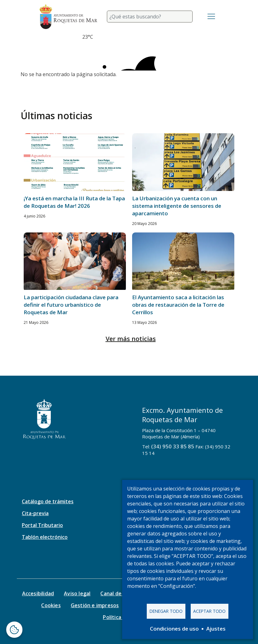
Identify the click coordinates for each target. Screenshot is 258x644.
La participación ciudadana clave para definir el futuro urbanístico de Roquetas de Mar (71, 305)
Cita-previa (35, 513)
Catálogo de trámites (48, 501)
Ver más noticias (131, 339)
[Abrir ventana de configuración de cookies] (14, 630)
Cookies (51, 605)
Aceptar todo (209, 611)
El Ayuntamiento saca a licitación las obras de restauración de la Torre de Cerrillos (178, 305)
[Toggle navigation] (211, 17)
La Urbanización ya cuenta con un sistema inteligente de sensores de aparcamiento (177, 206)
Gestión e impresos (95, 605)
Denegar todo (166, 611)
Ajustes (216, 629)
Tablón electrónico (45, 537)
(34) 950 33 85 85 (173, 446)
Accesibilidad (38, 593)
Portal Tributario (42, 525)
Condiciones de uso (174, 629)
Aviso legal (77, 593)
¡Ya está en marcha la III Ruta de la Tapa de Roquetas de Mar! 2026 (74, 202)
